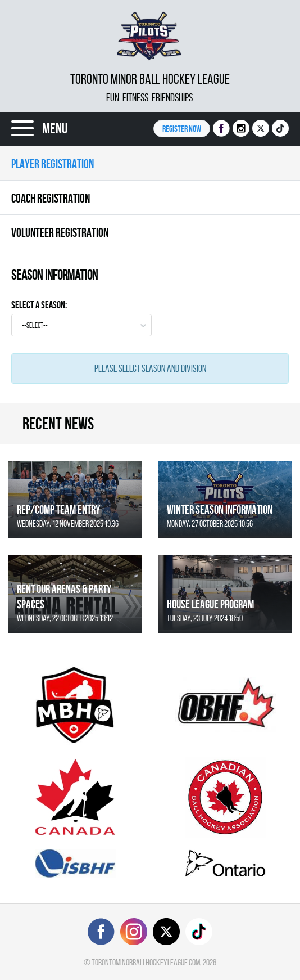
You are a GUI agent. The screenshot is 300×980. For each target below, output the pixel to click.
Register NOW (182, 129)
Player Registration (53, 164)
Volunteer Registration (60, 232)
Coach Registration (51, 198)
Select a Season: (39, 305)
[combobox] (81, 325)
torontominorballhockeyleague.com (146, 962)
